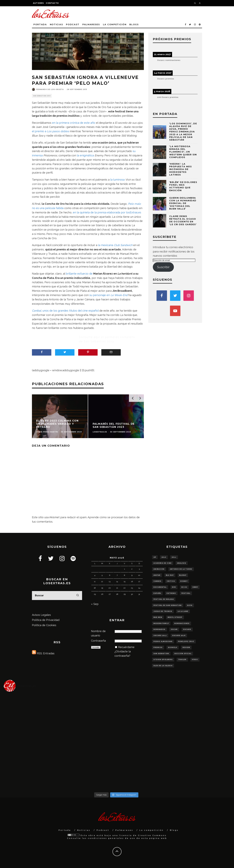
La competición (115, 24)
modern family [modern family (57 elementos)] (161, 623)
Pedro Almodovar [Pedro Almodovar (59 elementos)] (163, 641)
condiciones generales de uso (112, 838)
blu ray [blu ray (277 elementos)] (170, 575)
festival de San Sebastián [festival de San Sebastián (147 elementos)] (168, 605)
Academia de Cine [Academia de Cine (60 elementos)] (163, 563)
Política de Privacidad (46, 620)
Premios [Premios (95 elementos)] (158, 647)
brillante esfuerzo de (79, 274)
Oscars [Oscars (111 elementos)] (187, 629)
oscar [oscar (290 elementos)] (174, 629)
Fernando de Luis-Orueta (50, 89)
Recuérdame (126, 647)
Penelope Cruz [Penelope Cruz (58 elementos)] (186, 641)
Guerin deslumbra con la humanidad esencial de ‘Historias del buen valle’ (183, 203)
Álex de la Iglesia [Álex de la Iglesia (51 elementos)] (163, 666)
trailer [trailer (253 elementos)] (182, 660)
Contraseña (98, 641)
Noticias (56, 24)
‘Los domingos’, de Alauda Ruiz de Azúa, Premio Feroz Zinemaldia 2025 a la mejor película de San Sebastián (183, 132)
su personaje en (108, 295)
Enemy (99, 155)
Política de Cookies (44, 625)
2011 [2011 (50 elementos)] (174, 557)
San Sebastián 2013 (42, 96)
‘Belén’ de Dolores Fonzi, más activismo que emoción (183, 186)
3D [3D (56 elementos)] (155, 557)
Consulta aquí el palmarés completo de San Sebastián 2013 (107, 339)
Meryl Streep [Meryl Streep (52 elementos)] (175, 617)
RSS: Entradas (43, 653)
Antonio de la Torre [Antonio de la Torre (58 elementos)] (181, 569)
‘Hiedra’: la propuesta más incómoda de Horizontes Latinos (180, 169)
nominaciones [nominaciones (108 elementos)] (182, 623)
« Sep (95, 604)
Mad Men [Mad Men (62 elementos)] (158, 617)
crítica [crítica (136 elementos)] (171, 581)
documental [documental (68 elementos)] (160, 587)
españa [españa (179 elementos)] (157, 593)
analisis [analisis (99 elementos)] (182, 563)
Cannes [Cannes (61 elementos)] (157, 581)
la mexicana (115, 245)
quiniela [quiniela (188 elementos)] (173, 647)
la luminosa (118, 180)
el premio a (51, 131)
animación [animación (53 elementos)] (159, 569)
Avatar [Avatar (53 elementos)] (157, 575)
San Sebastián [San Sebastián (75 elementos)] (161, 654)
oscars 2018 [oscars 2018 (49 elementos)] (179, 636)
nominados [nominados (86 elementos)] (159, 629)
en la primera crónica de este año (74, 123)
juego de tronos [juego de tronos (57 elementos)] (163, 611)
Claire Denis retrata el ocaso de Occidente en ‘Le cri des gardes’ (183, 220)
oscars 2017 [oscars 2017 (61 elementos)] (160, 636)
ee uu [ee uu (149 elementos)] (184, 587)
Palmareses (91, 24)
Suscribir (163, 267)
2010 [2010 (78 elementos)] (164, 557)
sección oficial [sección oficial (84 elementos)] (183, 654)
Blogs (134, 24)
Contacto (52, 3)
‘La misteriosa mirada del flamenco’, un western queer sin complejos (183, 152)
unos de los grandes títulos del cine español (65, 311)
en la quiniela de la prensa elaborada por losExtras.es (107, 212)
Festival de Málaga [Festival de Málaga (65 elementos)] (164, 599)
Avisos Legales (41, 615)
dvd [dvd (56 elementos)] (174, 587)
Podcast (73, 24)
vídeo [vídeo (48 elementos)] (195, 660)
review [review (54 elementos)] (186, 647)
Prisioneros (50, 155)
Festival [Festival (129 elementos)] (186, 593)
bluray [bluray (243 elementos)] (183, 575)
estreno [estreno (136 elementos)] (171, 593)
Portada (40, 24)
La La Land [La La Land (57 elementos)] (183, 611)
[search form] (57, 596)
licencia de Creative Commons (143, 835)
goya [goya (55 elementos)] (190, 605)
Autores (38, 3)
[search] (78, 596)
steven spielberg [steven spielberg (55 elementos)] (163, 660)
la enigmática (86, 155)
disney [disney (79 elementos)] (184, 581)
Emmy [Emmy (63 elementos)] (195, 587)
